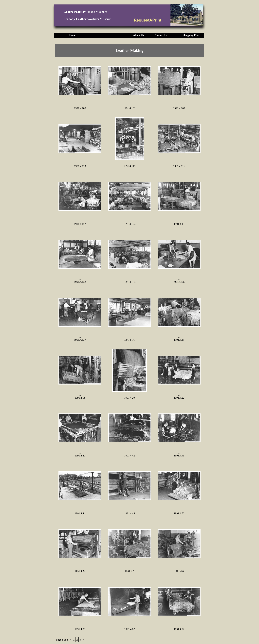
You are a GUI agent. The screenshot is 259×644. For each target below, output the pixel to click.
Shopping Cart (191, 35)
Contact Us (161, 35)
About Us (138, 35)
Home (73, 35)
